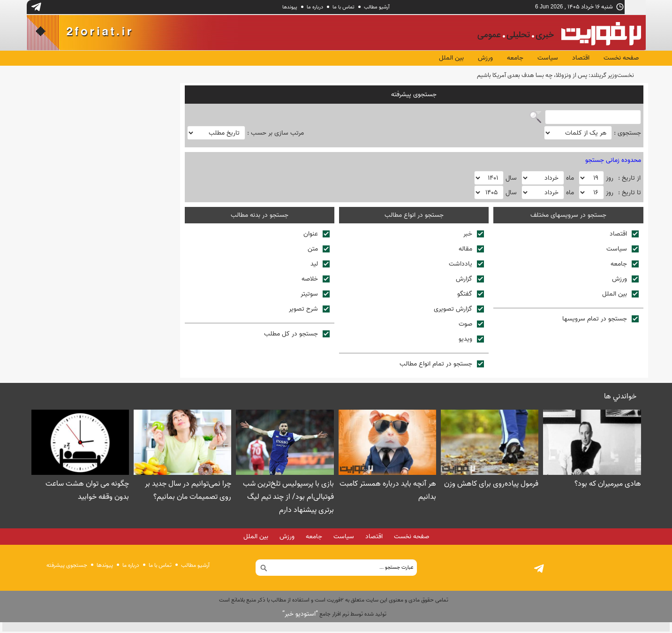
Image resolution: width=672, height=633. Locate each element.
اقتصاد (581, 58)
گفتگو (471, 295)
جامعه (515, 58)
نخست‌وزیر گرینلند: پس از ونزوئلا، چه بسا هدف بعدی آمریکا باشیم (555, 75)
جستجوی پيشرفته (67, 567)
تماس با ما (344, 7)
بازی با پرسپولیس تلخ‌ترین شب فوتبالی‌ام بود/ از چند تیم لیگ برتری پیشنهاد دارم (288, 498)
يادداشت (466, 265)
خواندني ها (620, 398)
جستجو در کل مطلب (297, 335)
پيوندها (290, 7)
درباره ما (315, 7)
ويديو (471, 340)
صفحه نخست (621, 58)
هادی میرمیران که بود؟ (608, 485)
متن (319, 250)
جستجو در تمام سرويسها (600, 320)
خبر (474, 235)
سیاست (548, 58)
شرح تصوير (309, 310)
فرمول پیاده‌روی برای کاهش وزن (491, 485)
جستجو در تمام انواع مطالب (442, 365)
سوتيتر (315, 295)
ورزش (485, 58)
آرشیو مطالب (377, 7)
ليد (320, 265)
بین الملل (451, 58)
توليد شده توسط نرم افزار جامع (334, 615)
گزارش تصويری (459, 310)
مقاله (471, 250)
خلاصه (316, 280)
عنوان (317, 235)
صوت (471, 325)
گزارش (470, 280)
